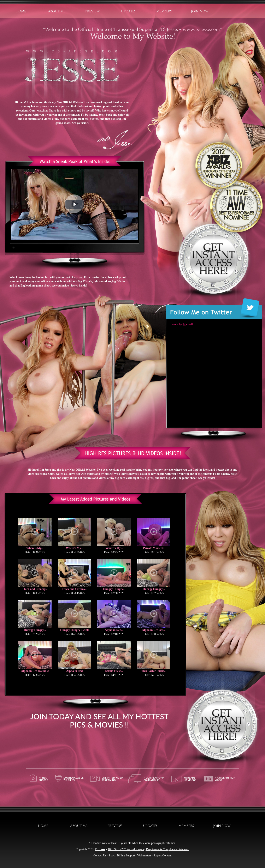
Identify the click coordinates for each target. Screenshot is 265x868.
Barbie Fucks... (114, 671)
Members (164, 11)
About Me (57, 11)
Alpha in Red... (114, 630)
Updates (128, 11)
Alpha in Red (74, 671)
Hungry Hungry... (114, 589)
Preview (93, 11)
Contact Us (100, 855)
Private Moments (154, 548)
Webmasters (144, 855)
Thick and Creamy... (35, 589)
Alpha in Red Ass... (154, 630)
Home (21, 11)
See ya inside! (80, 123)
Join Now (200, 11)
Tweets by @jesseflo (182, 324)
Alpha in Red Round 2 (35, 671)
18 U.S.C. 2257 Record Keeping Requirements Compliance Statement (148, 849)
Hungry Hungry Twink (75, 630)
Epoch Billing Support (122, 855)
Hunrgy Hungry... (154, 589)
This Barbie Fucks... (154, 671)
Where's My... (35, 548)
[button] (75, 204)
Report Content (163, 855)
